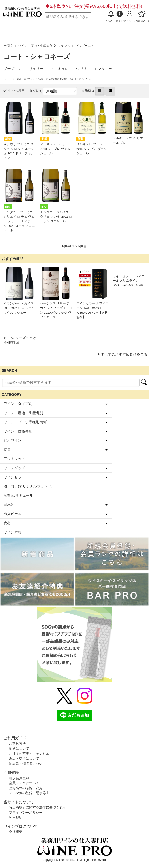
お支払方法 (17, 744)
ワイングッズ (14, 468)
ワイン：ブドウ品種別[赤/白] (27, 422)
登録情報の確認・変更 (26, 788)
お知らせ (111, 16)
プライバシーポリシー (26, 812)
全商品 (8, 46)
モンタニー (103, 69)
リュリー (36, 69)
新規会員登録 (19, 778)
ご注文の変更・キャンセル (29, 754)
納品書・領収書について (27, 764)
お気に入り (142, 16)
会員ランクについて (24, 783)
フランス (64, 46)
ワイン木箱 (13, 532)
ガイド (120, 16)
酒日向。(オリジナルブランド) (28, 486)
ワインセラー (14, 477)
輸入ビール (13, 514)
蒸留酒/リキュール (18, 495)
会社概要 (16, 832)
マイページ (129, 16)
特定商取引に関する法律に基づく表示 (37, 807)
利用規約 (16, 817)
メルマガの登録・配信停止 (29, 793)
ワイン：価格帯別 (18, 431)
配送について (19, 748)
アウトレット (14, 459)
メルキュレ (60, 69)
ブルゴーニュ (85, 46)
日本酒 (9, 505)
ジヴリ (81, 69)
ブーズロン (13, 69)
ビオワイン (13, 440)
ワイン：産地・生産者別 (35, 46)
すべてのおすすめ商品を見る (124, 354)
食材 (7, 523)
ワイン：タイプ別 (18, 404)
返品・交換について (24, 758)
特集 (7, 450)
